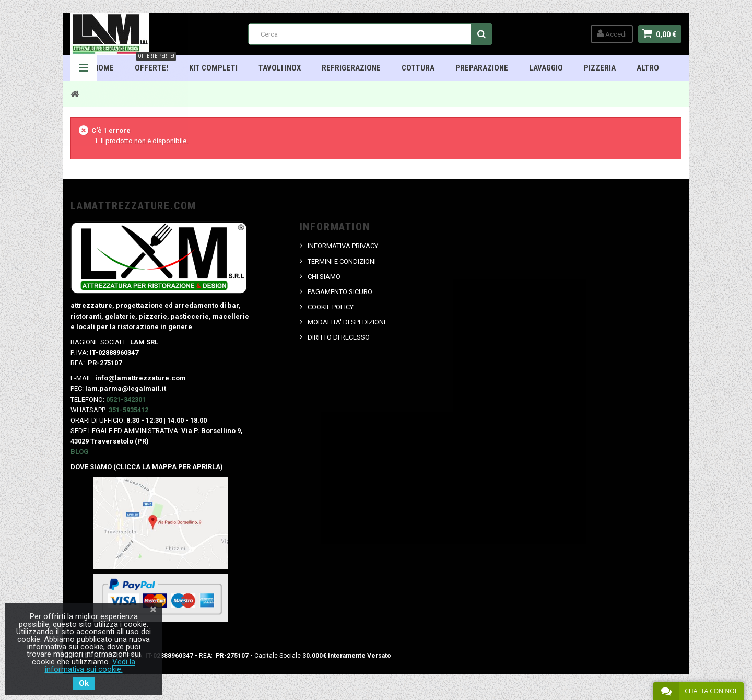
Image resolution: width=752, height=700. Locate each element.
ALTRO (648, 68)
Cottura (418, 68)
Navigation (84, 68)
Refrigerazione (351, 68)
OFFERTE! (155, 64)
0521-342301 (126, 399)
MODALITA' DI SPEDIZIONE (348, 322)
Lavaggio (546, 68)
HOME (104, 68)
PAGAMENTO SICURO (340, 292)
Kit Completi (213, 68)
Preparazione (482, 68)
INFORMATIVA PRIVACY (343, 246)
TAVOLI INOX (280, 68)
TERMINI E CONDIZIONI (342, 261)
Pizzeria (600, 68)
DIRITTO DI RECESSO (339, 337)
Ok (84, 683)
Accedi (612, 34)
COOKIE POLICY (331, 307)
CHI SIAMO (324, 277)
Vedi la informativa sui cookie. (90, 666)
